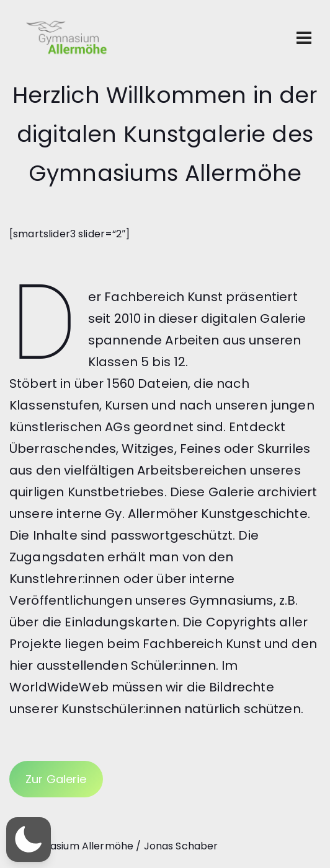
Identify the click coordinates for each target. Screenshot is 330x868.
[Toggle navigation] (304, 38)
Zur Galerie (56, 779)
